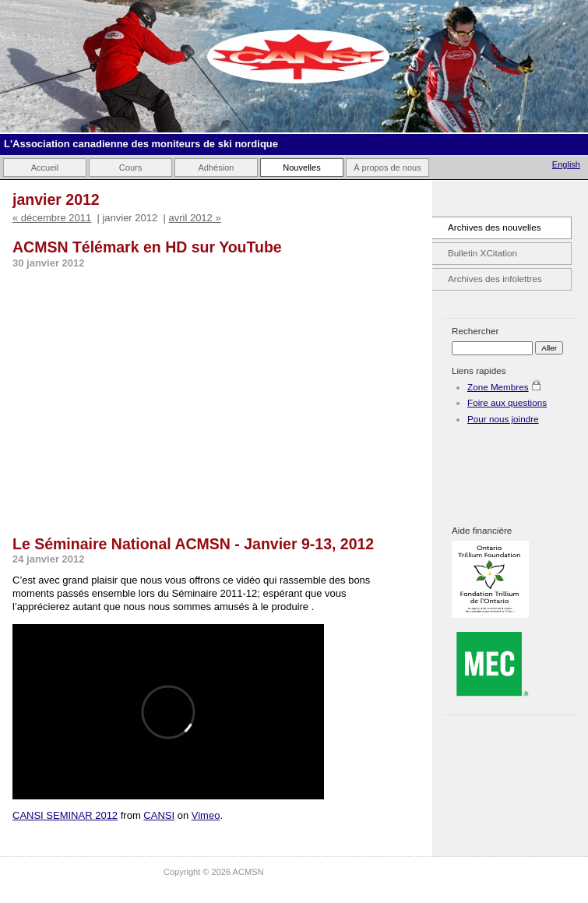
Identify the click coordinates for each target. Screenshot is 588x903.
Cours (130, 168)
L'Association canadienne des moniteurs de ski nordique (141, 144)
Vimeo (206, 815)
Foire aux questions (507, 402)
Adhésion (216, 168)
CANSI (159, 815)
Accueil (45, 168)
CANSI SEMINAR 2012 (65, 815)
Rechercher (475, 331)
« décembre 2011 (52, 218)
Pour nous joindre (503, 419)
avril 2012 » (194, 218)
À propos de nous (387, 168)
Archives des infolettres (495, 279)
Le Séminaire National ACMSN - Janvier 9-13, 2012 (193, 544)
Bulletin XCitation (482, 253)
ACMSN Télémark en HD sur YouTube (147, 247)
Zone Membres (498, 387)
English (566, 164)
